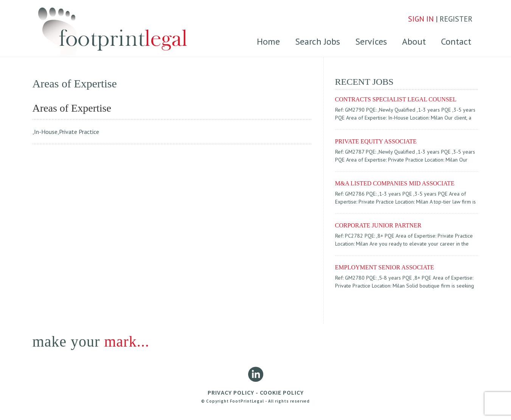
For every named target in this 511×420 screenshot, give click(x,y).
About (414, 41)
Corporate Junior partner (378, 225)
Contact (456, 41)
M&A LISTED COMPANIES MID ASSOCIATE (395, 183)
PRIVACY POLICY (231, 392)
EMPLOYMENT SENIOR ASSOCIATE (385, 267)
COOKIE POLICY (282, 392)
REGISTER (456, 19)
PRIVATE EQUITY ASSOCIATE (376, 141)
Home (268, 41)
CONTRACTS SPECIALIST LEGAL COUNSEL (396, 99)
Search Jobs (318, 41)
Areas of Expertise (72, 108)
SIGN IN (421, 19)
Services (371, 41)
